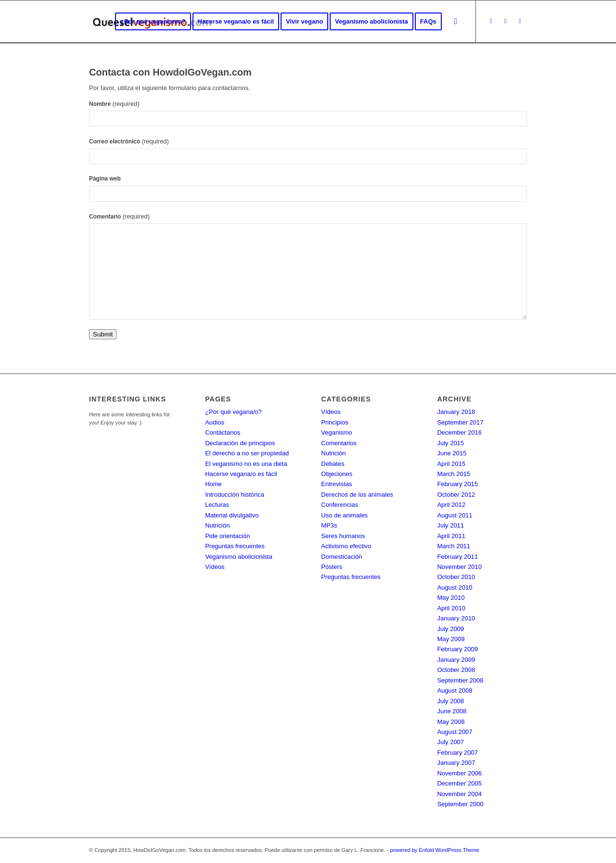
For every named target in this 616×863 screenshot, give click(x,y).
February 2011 (457, 557)
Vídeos (215, 567)
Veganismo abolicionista (238, 557)
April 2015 (451, 464)
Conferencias (340, 505)
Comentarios (339, 443)
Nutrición (217, 525)
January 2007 (456, 763)
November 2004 (459, 794)
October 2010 (456, 577)
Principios (334, 422)
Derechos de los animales (357, 495)
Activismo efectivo (346, 546)
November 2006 (459, 773)
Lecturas (217, 505)
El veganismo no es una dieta (246, 464)
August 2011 (455, 515)
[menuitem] (153, 22)
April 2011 (451, 536)
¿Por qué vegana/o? (233, 412)
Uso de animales (344, 515)
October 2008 (456, 670)
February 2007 (457, 753)
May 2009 (451, 639)
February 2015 (457, 484)
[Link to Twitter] (491, 21)
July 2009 (450, 629)
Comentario (119, 216)
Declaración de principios (240, 443)
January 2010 (456, 618)
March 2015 (454, 474)
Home (213, 484)
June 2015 (452, 453)
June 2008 (452, 711)
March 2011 (454, 546)
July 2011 (450, 525)
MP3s (329, 525)
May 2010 (451, 598)
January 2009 (456, 660)
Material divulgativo (232, 515)
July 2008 (450, 701)
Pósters (332, 567)
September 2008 (460, 680)
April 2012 (451, 505)
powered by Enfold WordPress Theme (434, 850)
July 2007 (450, 742)
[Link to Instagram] (520, 21)
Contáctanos (223, 432)
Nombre (114, 104)
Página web (105, 179)
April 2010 (451, 608)
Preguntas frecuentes (235, 546)
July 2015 (450, 443)
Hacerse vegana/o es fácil (241, 474)
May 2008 (451, 722)
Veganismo (336, 432)
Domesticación (341, 557)
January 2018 (456, 412)
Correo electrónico (129, 141)
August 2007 (455, 732)
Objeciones (337, 474)
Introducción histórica (235, 495)
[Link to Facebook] (505, 21)
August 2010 (455, 587)
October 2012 (456, 495)
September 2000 (460, 804)
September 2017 (460, 422)
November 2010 (459, 567)
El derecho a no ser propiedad (247, 453)
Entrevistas (336, 484)
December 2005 (459, 783)
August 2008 (455, 690)
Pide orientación (227, 536)
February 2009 (457, 649)
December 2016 (459, 432)
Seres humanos (343, 536)
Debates (333, 464)
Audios (215, 422)
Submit (103, 334)
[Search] (456, 22)
